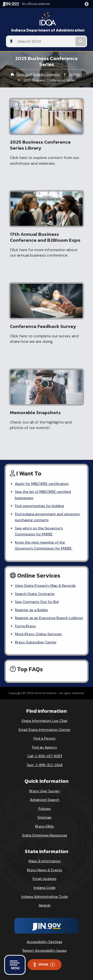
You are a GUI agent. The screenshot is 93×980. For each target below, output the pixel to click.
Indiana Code (45, 888)
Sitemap (45, 817)
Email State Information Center (45, 730)
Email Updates (45, 879)
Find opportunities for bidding (39, 506)
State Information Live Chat (45, 721)
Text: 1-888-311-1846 (45, 765)
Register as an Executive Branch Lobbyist (49, 618)
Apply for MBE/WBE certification (42, 484)
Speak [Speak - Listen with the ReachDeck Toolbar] (44, 964)
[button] (88, 4)
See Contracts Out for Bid (37, 602)
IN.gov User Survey (45, 791)
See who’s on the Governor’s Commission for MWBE (39, 531)
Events (74, 74)
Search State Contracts (35, 594)
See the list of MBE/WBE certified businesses (43, 495)
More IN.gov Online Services (38, 634)
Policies (45, 809)
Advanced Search (45, 800)
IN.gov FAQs (45, 826)
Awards (45, 905)
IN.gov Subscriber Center (36, 642)
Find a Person (45, 738)
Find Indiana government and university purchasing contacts (47, 517)
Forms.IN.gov (25, 626)
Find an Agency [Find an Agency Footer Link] (45, 747)
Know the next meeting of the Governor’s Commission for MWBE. (44, 545)
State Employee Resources (45, 835)
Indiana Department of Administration (48, 30)
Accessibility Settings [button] (45, 942)
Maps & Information (45, 861)
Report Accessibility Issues (45, 950)
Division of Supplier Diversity (38, 74)
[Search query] (45, 41)
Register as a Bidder (31, 610)
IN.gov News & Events (45, 870)
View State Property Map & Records (45, 586)
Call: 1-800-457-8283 (45, 756)
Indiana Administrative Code (45, 897)
